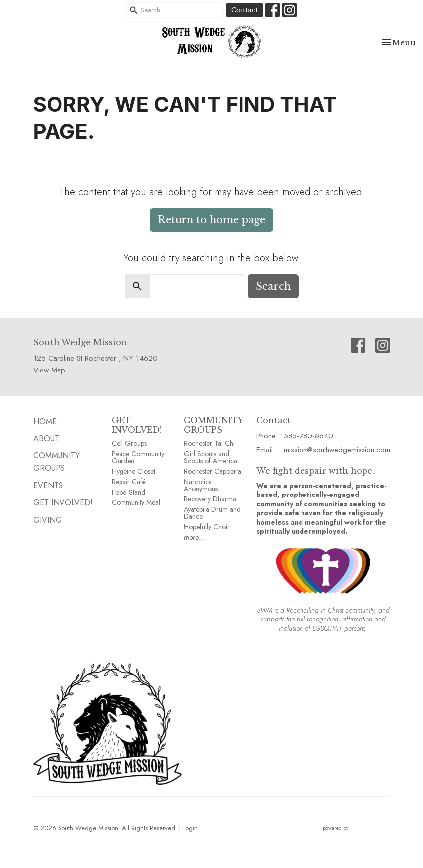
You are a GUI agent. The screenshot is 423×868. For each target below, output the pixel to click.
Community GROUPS (57, 462)
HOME (45, 421)
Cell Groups (129, 443)
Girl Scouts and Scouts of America (211, 457)
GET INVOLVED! (137, 425)
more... (194, 537)
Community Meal (136, 502)
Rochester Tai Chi (209, 443)
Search (273, 286)
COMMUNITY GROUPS (213, 425)
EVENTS (48, 485)
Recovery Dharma (210, 499)
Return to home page (211, 220)
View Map (49, 370)
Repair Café (129, 482)
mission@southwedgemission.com (337, 450)
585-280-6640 (308, 436)
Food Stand (128, 492)
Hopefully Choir (207, 527)
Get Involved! (63, 503)
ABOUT (46, 439)
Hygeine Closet (133, 471)
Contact (244, 10)
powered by (357, 828)
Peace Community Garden (138, 457)
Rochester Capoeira (212, 471)
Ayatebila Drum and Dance (212, 513)
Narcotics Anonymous (201, 485)
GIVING (48, 520)
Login (190, 828)
